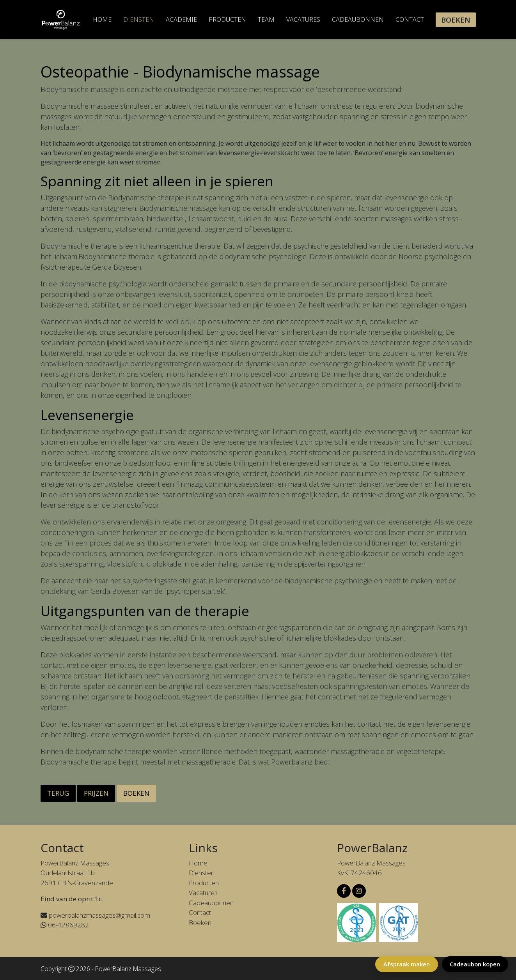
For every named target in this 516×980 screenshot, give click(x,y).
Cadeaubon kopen (474, 964)
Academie (181, 19)
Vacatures (303, 19)
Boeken (456, 20)
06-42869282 (65, 925)
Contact (410, 19)
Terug (58, 793)
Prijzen (96, 793)
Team (266, 19)
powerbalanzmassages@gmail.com (95, 915)
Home (102, 19)
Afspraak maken (405, 964)
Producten (227, 19)
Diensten (139, 19)
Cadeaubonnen (358, 19)
